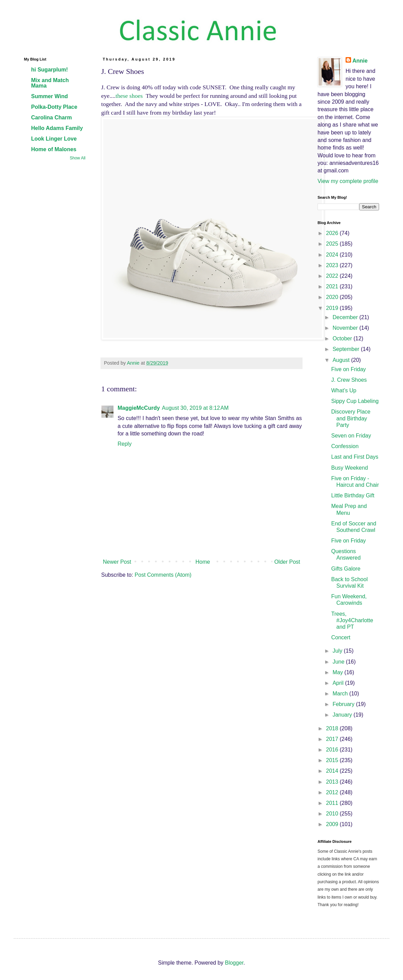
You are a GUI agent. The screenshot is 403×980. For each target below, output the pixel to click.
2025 (333, 244)
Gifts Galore (346, 569)
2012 (333, 792)
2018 (333, 728)
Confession (345, 446)
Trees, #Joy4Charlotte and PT (352, 620)
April (339, 683)
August (342, 360)
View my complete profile (348, 181)
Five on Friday (348, 369)
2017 (333, 739)
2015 (333, 760)
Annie (360, 61)
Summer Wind (49, 96)
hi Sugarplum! (50, 70)
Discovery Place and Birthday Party (351, 418)
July (338, 651)
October (343, 338)
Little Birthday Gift (353, 495)
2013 (333, 782)
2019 (333, 308)
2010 (333, 814)
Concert (341, 637)
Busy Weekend (350, 468)
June (339, 662)
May (339, 672)
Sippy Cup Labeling (355, 401)
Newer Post (117, 562)
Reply (125, 444)
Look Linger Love (54, 139)
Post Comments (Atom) (163, 575)
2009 (333, 824)
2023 (333, 265)
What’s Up (344, 390)
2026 (333, 233)
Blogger (234, 963)
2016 (333, 750)
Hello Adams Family (57, 128)
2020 (333, 297)
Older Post (287, 562)
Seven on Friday (351, 436)
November (346, 328)
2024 (333, 255)
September (347, 349)
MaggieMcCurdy (139, 408)
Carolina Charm (51, 117)
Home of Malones (54, 149)
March (341, 694)
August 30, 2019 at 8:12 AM (195, 408)
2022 (333, 276)
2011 (333, 803)
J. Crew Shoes (349, 380)
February (344, 704)
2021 (333, 286)
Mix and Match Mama (50, 83)
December (346, 317)
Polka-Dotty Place (54, 107)
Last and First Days (355, 457)
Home (203, 562)
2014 (333, 771)
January (343, 715)
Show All (78, 158)
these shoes (129, 96)
